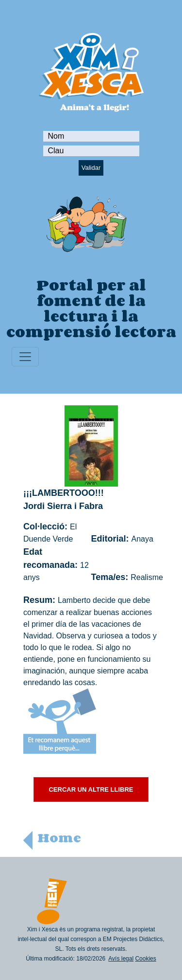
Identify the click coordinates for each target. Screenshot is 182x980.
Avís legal (121, 959)
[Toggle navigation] (25, 357)
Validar (91, 168)
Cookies (145, 959)
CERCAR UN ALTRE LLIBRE (91, 789)
